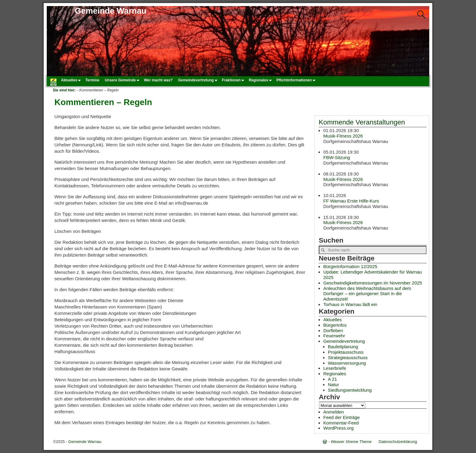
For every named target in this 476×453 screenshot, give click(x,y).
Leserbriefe (335, 368)
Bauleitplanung (343, 347)
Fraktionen (234, 80)
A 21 (332, 379)
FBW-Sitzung (337, 158)
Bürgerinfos (335, 325)
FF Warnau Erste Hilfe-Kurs (351, 201)
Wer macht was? (158, 80)
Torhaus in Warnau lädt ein (350, 304)
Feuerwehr (334, 336)
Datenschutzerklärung (398, 442)
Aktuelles (72, 80)
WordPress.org (338, 428)
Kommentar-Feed (341, 423)
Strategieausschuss (348, 358)
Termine (92, 80)
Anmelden (334, 412)
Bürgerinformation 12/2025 (350, 266)
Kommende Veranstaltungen (362, 122)
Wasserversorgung (347, 363)
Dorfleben (333, 330)
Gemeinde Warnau (110, 11)
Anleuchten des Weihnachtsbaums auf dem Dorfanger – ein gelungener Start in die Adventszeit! (367, 294)
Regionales (261, 80)
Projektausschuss (346, 352)
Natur (333, 385)
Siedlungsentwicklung (350, 390)
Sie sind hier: (64, 90)
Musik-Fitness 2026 (343, 136)
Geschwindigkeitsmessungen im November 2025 (373, 283)
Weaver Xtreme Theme (351, 442)
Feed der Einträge (342, 417)
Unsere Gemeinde (123, 80)
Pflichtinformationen (297, 80)
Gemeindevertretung (199, 80)
